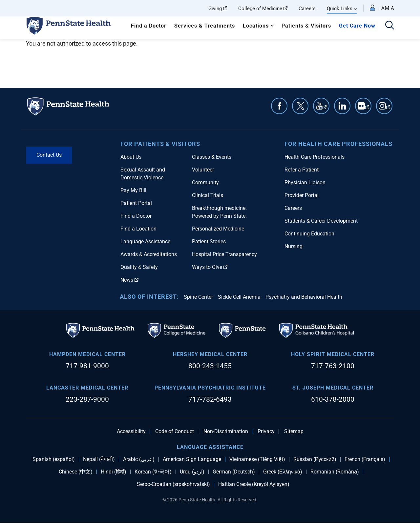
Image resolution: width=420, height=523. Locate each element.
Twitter (300, 106)
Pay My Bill (133, 190)
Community (205, 182)
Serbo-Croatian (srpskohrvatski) (173, 484)
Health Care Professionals (315, 157)
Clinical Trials (208, 195)
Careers (307, 9)
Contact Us (49, 155)
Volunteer (203, 170)
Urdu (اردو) (192, 472)
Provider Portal (302, 195)
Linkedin (342, 106)
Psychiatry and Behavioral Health (304, 297)
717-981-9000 (87, 366)
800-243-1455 (210, 366)
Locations (256, 26)
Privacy (266, 432)
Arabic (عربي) (139, 459)
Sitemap (294, 432)
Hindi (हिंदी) (114, 472)
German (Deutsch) (234, 472)
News (129, 280)
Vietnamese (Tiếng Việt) (257, 459)
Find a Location (138, 229)
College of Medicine (263, 9)
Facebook (279, 106)
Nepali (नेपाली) (99, 459)
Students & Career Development (321, 221)
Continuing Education (309, 234)
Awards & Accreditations (149, 254)
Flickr (367, 109)
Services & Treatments (205, 26)
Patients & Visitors (306, 26)
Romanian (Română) (335, 472)
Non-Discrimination (226, 432)
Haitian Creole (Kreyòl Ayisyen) (254, 484)
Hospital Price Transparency (224, 254)
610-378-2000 (333, 399)
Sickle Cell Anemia (239, 297)
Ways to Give (210, 267)
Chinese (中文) (76, 472)
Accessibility (131, 432)
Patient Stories (209, 241)
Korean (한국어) (153, 472)
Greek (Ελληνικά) (283, 472)
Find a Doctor (149, 26)
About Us (131, 157)
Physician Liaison (305, 182)
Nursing (294, 246)
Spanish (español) (54, 459)
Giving (218, 9)
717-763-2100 (333, 366)
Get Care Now (357, 26)
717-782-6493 (210, 399)
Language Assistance (145, 241)
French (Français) (365, 459)
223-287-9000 (87, 399)
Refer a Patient (302, 170)
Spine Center (198, 297)
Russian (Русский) (315, 459)
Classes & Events (212, 157)
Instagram (388, 109)
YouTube (325, 109)
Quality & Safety (139, 267)
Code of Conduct (175, 432)
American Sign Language (192, 459)
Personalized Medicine (218, 229)
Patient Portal (136, 203)
